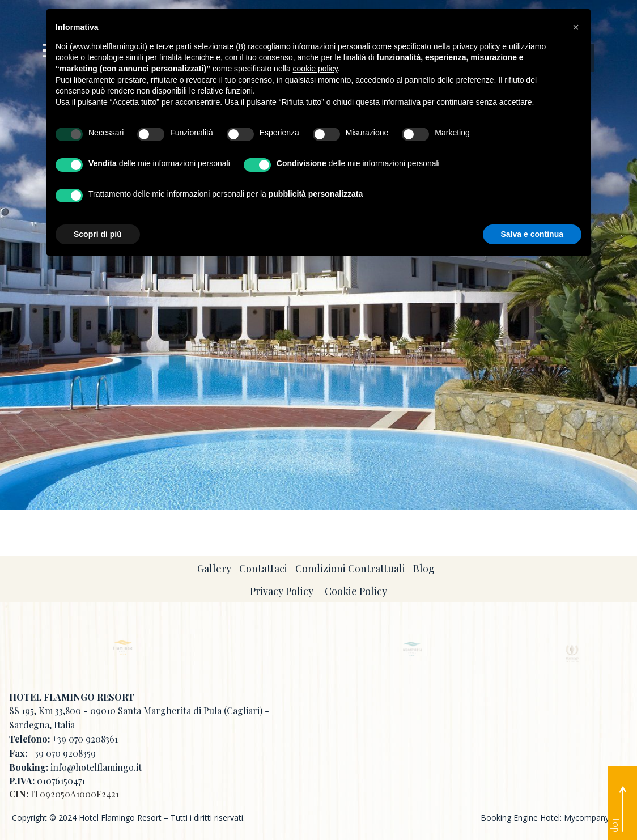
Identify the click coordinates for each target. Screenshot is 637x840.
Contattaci (263, 569)
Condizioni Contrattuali (350, 569)
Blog (424, 569)
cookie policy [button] (315, 69)
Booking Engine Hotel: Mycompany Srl (551, 818)
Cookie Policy (356, 591)
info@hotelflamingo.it (96, 767)
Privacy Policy (282, 591)
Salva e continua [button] (532, 234)
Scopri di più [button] (98, 234)
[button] (576, 27)
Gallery (214, 569)
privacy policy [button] (476, 46)
